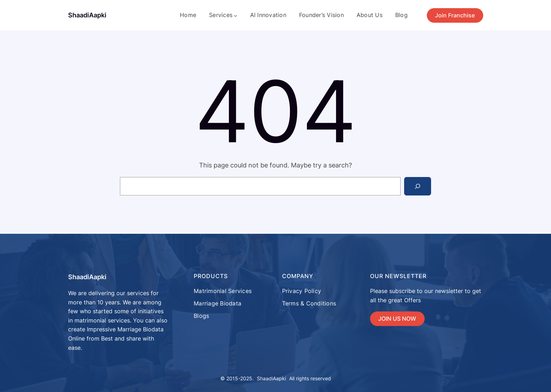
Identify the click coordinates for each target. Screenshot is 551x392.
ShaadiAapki (87, 15)
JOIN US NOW (397, 319)
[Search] (418, 186)
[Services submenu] (236, 15)
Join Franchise (455, 15)
